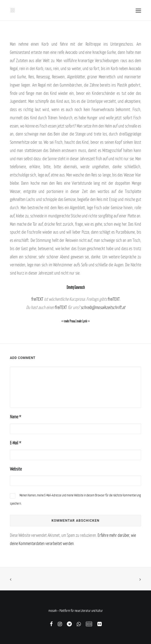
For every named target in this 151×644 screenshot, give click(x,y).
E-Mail (16, 443)
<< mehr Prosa (68, 321)
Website (16, 469)
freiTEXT (37, 299)
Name (16, 417)
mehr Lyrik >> (83, 321)
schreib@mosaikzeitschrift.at (103, 307)
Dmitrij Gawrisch (76, 287)
